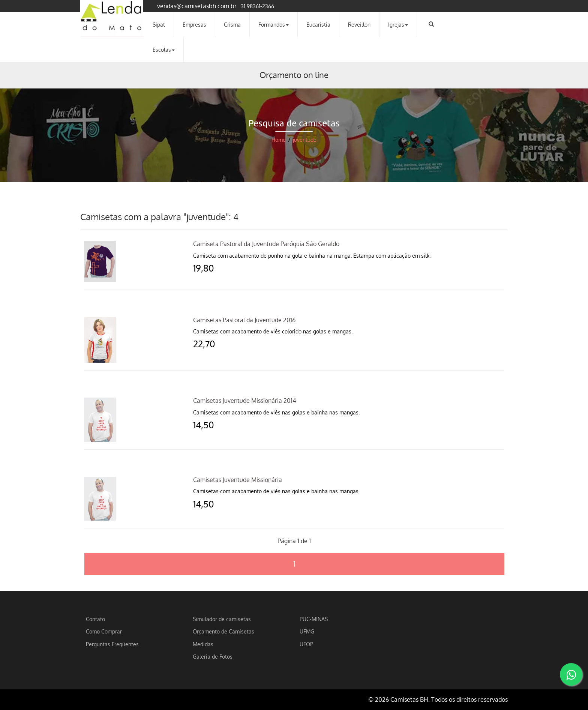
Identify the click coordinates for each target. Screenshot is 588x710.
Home (279, 140)
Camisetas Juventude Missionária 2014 (244, 401)
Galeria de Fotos (213, 656)
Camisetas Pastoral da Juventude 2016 (244, 320)
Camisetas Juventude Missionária (238, 480)
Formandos (274, 24)
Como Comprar (104, 631)
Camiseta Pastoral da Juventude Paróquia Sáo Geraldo (266, 244)
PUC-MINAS (314, 619)
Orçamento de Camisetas (223, 631)
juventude (305, 140)
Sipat (159, 24)
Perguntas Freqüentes (112, 644)
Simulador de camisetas (222, 619)
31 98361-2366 (257, 6)
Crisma (232, 24)
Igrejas (398, 24)
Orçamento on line (294, 75)
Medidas (203, 644)
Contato (95, 619)
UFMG (307, 631)
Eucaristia (318, 24)
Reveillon (359, 24)
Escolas (164, 50)
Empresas (194, 24)
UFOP (306, 644)
